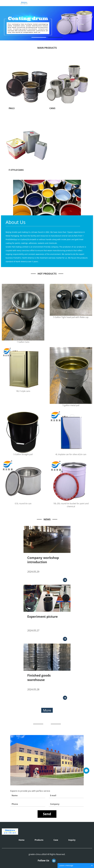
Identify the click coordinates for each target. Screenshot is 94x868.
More (47, 710)
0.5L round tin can (23, 503)
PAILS (12, 108)
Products (39, 840)
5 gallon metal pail (71, 405)
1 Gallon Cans (23, 342)
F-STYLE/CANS (16, 170)
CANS (52, 108)
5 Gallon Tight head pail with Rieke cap (71, 317)
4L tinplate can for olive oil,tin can (71, 454)
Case (56, 840)
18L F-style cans (23, 391)
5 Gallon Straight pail (23, 454)
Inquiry (72, 840)
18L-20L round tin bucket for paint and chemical (71, 505)
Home (21, 840)
